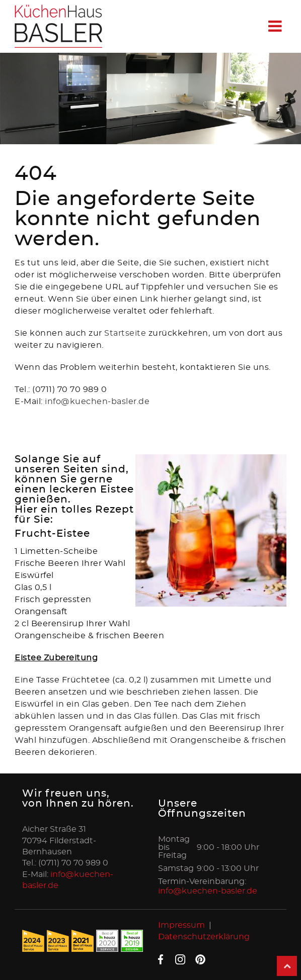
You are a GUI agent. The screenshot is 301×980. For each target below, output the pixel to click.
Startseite (126, 333)
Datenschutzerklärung (204, 937)
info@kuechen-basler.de (97, 402)
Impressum (181, 925)
